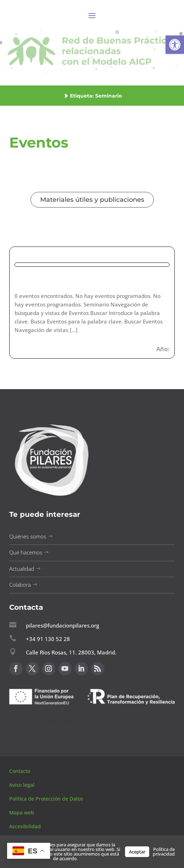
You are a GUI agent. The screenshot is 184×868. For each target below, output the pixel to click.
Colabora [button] (20, 585)
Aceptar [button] (137, 852)
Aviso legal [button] (23, 785)
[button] (175, 45)
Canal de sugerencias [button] (44, 721)
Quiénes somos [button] (28, 536)
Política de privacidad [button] (164, 852)
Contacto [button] (20, 771)
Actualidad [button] (22, 569)
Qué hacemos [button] (26, 552)
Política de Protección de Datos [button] (47, 799)
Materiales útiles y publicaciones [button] (92, 200)
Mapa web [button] (22, 812)
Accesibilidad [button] (25, 826)
